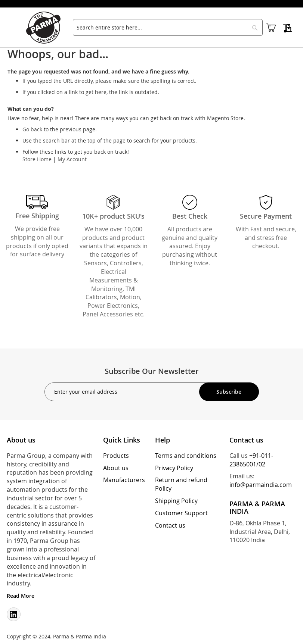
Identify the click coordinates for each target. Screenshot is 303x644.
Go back (32, 129)
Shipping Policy (176, 501)
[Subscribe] (229, 392)
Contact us (170, 525)
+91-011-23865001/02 (251, 460)
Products (116, 456)
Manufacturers (124, 480)
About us (116, 468)
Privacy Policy (174, 468)
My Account (72, 159)
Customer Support (181, 513)
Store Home (37, 159)
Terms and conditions (186, 456)
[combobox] (168, 27)
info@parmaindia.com (261, 485)
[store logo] (47, 28)
